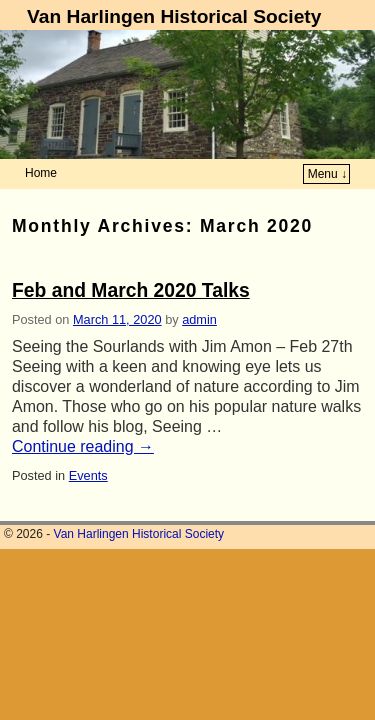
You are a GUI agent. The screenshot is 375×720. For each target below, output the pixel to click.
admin (199, 319)
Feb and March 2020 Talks (131, 290)
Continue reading (83, 446)
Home (41, 173)
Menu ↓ (327, 174)
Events (88, 475)
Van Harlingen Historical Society (174, 16)
